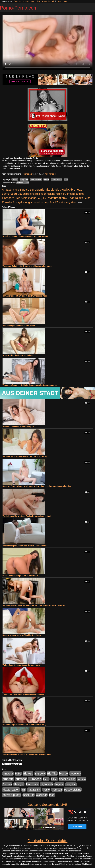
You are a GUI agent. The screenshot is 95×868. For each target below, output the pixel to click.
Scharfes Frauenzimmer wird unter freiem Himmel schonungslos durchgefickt (37, 486)
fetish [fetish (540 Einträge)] (36, 194)
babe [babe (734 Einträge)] (16, 190)
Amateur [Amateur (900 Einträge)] (7, 190)
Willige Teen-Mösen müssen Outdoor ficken (22, 665)
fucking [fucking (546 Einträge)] (60, 194)
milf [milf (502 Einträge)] (67, 198)
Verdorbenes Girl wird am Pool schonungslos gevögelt (27, 516)
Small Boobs (57, 179)
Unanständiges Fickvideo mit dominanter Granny (24, 725)
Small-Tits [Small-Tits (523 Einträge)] (55, 202)
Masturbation (36, 179)
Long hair (24, 179)
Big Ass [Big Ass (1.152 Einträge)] (24, 190)
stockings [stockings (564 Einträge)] (66, 202)
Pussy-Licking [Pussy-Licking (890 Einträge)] (21, 202)
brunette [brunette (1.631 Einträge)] (77, 190)
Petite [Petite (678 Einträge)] (87, 198)
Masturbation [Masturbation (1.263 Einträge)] (56, 198)
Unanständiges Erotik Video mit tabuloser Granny (24, 546)
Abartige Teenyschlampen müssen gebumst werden (25, 236)
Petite (46, 179)
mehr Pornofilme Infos (11, 169)
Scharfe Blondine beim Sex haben (18, 355)
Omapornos (62, 1)
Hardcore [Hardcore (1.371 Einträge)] (8, 198)
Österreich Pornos (21, 1)
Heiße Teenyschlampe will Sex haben (19, 326)
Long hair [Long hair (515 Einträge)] (42, 198)
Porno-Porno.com (19, 8)
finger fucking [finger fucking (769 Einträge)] (47, 194)
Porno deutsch (48, 1)
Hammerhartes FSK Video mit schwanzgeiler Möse (25, 296)
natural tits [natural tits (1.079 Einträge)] (76, 198)
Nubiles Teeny (23, 183)
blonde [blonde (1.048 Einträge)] (55, 190)
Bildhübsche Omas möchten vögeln (18, 427)
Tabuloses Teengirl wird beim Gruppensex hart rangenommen (30, 385)
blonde (15, 179)
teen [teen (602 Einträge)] (75, 202)
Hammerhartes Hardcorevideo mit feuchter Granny (25, 456)
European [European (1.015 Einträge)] (19, 194)
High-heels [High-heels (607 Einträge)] (21, 198)
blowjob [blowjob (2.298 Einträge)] (65, 189)
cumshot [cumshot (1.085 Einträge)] (7, 194)
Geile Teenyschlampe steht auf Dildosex (20, 576)
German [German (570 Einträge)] (69, 194)
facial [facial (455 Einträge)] (29, 194)
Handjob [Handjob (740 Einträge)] (79, 194)
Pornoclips (35, 1)
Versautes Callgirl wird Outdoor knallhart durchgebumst (27, 266)
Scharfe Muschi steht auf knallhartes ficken (22, 635)
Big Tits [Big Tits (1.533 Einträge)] (45, 190)
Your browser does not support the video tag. (47, 43)
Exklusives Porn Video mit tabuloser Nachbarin (23, 695)
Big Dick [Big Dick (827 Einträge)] (35, 190)
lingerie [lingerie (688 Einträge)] (32, 198)
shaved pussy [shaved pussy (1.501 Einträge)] (40, 202)
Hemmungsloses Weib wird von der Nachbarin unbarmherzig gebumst (34, 605)
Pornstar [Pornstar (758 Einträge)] (7, 202)
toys (66, 179)
